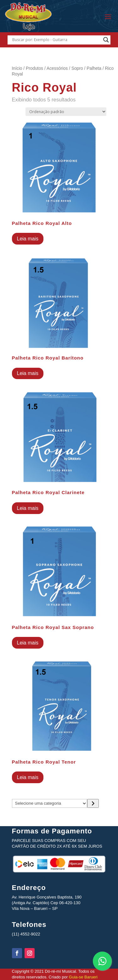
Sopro (77, 68)
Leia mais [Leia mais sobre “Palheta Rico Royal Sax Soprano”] (28, 643)
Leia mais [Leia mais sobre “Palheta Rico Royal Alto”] (28, 239)
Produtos (34, 68)
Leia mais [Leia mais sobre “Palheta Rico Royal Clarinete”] (28, 508)
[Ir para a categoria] (93, 803)
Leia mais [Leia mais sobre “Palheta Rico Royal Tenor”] (28, 777)
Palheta (94, 68)
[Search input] (56, 40)
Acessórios (57, 68)
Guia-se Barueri (83, 977)
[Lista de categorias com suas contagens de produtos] (50, 803)
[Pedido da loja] (66, 112)
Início (17, 68)
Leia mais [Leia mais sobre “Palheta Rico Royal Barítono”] (28, 373)
